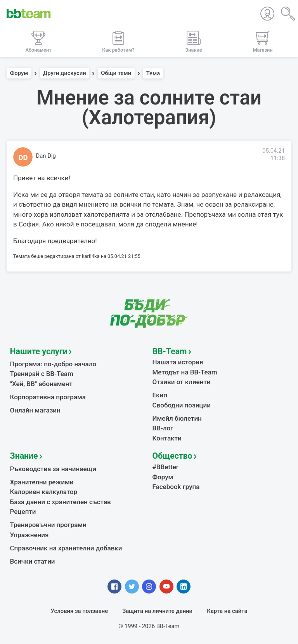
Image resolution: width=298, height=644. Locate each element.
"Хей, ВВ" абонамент (41, 384)
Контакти (167, 438)
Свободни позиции (182, 405)
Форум (19, 73)
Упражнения (29, 535)
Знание (24, 456)
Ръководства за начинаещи (53, 469)
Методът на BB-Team (185, 372)
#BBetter (165, 467)
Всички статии (33, 561)
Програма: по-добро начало (53, 364)
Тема (153, 73)
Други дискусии (65, 73)
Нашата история (178, 362)
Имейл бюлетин (177, 418)
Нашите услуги (39, 351)
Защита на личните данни (157, 611)
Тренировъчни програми (48, 525)
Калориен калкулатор (44, 492)
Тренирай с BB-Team (42, 374)
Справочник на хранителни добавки (66, 548)
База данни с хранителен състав (61, 502)
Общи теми (116, 73)
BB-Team (170, 351)
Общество (172, 456)
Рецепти (23, 512)
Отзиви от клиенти (182, 382)
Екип (160, 395)
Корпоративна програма (48, 397)
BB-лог (163, 428)
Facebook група (176, 487)
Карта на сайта (227, 611)
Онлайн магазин (35, 410)
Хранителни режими (42, 482)
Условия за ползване (80, 611)
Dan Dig (46, 156)
